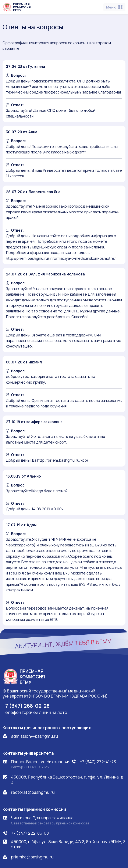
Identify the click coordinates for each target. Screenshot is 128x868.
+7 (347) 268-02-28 (26, 706)
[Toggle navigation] (114, 7)
